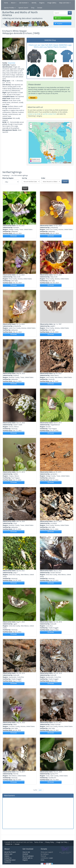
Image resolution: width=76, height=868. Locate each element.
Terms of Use (38, 842)
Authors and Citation (8, 855)
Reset (25, 188)
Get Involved (24, 3)
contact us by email (34, 114)
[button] (4, 49)
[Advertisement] (38, 813)
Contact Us (9, 844)
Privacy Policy (50, 842)
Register (25, 860)
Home (6, 3)
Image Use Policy (62, 842)
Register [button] (59, 23)
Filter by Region (8, 178)
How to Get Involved (26, 853)
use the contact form (50, 114)
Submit (65, 181)
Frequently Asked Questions (10, 861)
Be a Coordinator (28, 856)
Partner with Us (28, 858)
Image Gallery (52, 3)
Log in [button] (58, 18)
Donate (40, 8)
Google (60, 163)
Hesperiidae (11, 63)
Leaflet (50, 163)
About (14, 3)
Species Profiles (10, 8)
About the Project (10, 852)
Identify (34, 3)
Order (43, 178)
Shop (33, 8)
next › (40, 790)
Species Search (23, 8)
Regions (42, 3)
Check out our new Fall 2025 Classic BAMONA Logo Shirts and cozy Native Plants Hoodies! (50, 46)
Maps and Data (65, 3)
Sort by (24, 178)
